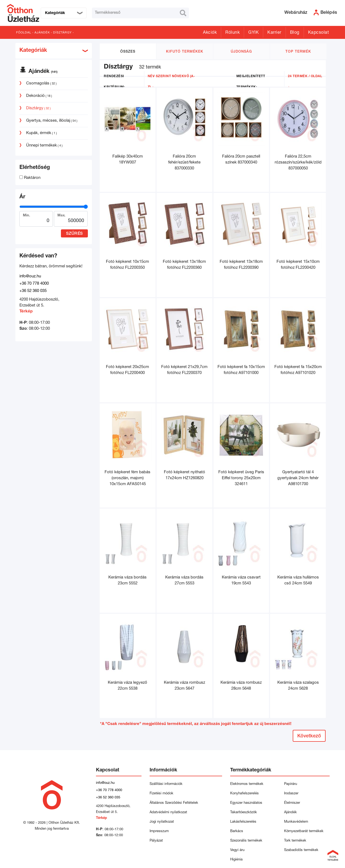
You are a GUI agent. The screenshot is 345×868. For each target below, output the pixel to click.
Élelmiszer (292, 803)
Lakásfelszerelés (243, 822)
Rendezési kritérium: (114, 82)
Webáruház (296, 13)
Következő (309, 736)
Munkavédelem (296, 822)
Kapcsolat (319, 33)
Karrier (274, 33)
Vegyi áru (237, 850)
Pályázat (156, 841)
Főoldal (24, 33)
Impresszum (159, 831)
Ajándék (42, 33)
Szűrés (75, 234)
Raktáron (30, 178)
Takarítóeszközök (244, 813)
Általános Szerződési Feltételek (174, 803)
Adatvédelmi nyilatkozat (169, 813)
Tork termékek (295, 841)
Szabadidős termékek (301, 850)
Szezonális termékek (246, 841)
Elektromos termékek (247, 784)
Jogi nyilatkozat (162, 822)
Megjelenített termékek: (251, 82)
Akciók (210, 33)
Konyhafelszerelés (244, 794)
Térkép (26, 312)
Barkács (237, 831)
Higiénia (236, 860)
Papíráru (291, 784)
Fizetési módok (161, 794)
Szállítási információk (166, 784)
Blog (295, 33)
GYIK (253, 33)
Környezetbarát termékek (304, 831)
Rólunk (232, 33)
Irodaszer (291, 794)
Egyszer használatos (246, 803)
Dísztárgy (62, 33)
